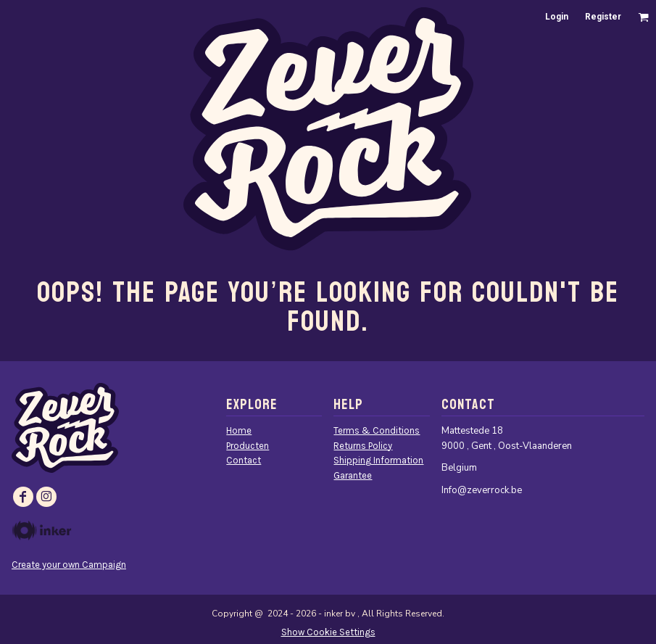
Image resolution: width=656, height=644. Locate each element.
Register (603, 17)
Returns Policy (363, 446)
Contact (244, 460)
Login (557, 17)
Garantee (353, 475)
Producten (248, 446)
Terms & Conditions (377, 430)
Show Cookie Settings (328, 632)
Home (239, 430)
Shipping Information (378, 460)
